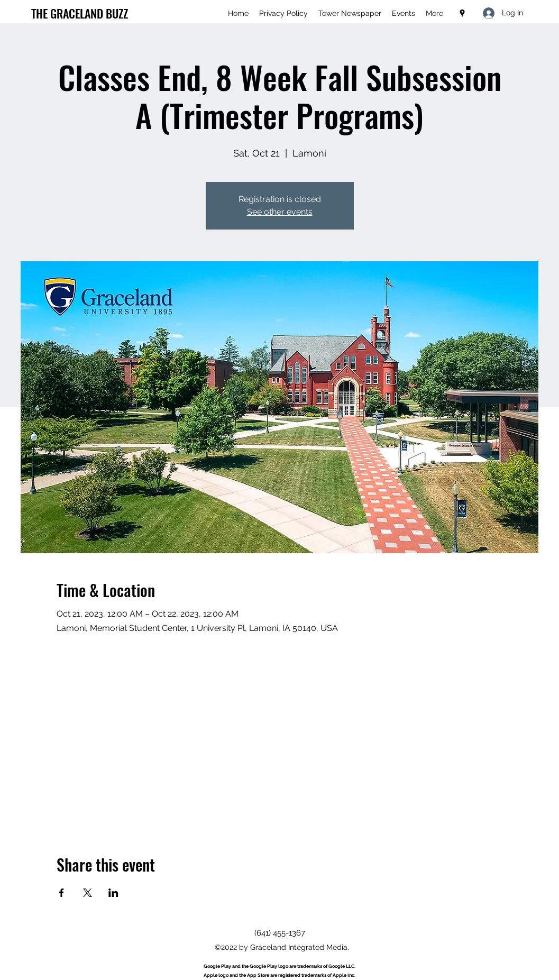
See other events (280, 212)
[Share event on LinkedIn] (113, 893)
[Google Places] (462, 13)
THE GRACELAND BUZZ (80, 13)
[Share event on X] (88, 893)
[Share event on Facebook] (62, 893)
